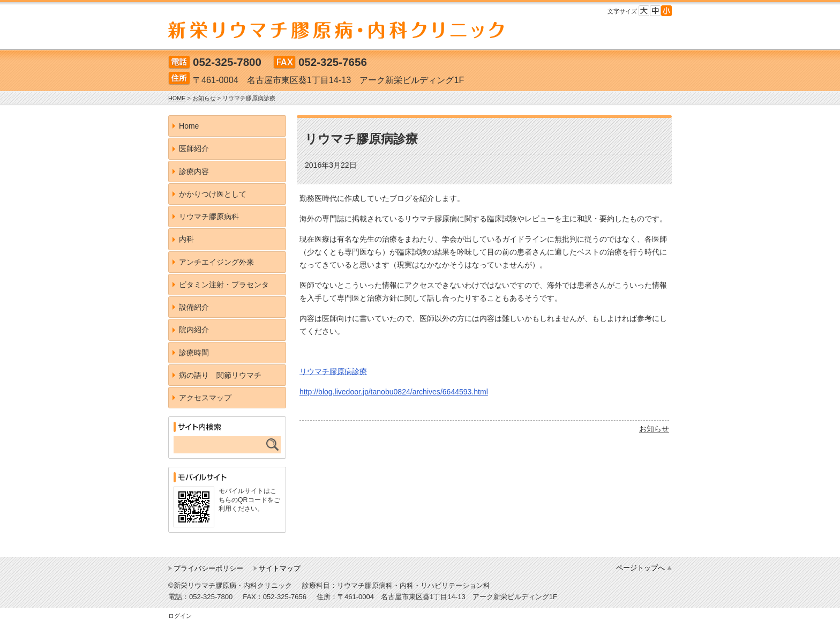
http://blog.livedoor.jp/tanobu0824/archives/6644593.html (394, 392)
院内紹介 (194, 330)
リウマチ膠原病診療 (333, 371)
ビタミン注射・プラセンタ (224, 285)
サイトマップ (280, 568)
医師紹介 (194, 148)
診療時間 (194, 353)
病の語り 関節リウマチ (220, 375)
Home (189, 126)
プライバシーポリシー (208, 568)
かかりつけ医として (213, 194)
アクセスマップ (205, 398)
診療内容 (194, 171)
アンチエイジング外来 (216, 262)
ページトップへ (640, 568)
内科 (186, 239)
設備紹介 (194, 307)
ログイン (180, 616)
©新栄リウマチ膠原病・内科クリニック (230, 585)
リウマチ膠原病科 (209, 217)
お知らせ (654, 429)
